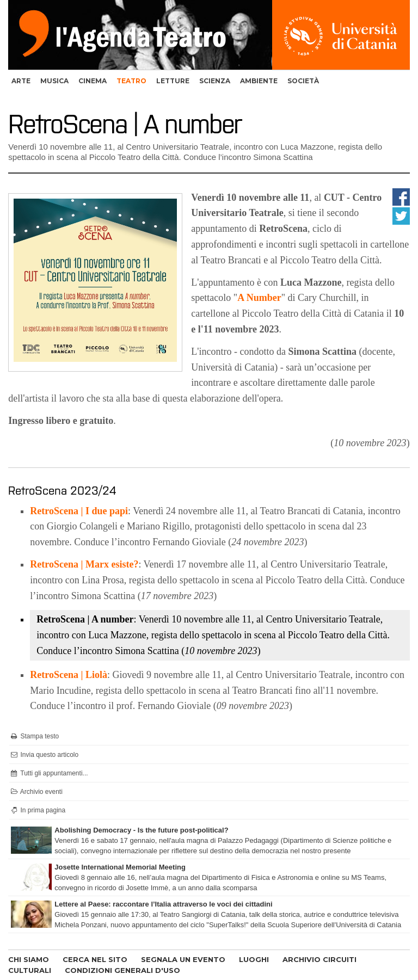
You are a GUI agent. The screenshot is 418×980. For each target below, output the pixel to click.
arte (21, 81)
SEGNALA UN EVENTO (183, 959)
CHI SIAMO (29, 959)
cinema (93, 81)
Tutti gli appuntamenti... (48, 773)
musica (54, 81)
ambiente (259, 81)
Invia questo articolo (44, 755)
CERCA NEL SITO (95, 959)
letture (173, 81)
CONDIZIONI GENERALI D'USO (122, 970)
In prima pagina (37, 810)
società (303, 81)
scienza (215, 81)
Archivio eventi (36, 792)
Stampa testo (34, 736)
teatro (131, 81)
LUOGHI (254, 959)
